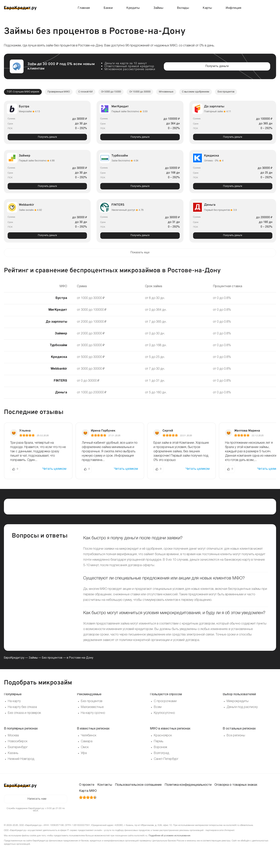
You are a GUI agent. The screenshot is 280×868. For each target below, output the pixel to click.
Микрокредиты (238, 707)
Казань (13, 758)
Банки (108, 8)
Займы (158, 8)
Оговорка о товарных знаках (236, 790)
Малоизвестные (92, 712)
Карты (207, 8)
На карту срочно (93, 718)
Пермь (159, 747)
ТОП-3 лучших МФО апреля (26, 92)
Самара (87, 747)
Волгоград (161, 758)
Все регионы (236, 741)
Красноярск (163, 741)
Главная (84, 8)
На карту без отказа (22, 712)
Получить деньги (47, 138)
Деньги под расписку (242, 712)
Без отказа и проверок (24, 718)
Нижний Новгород (21, 764)
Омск (85, 753)
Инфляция (233, 8)
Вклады (183, 8)
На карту (14, 707)
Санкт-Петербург (166, 764)
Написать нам (37, 805)
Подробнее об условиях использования (169, 842)
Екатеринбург (18, 753)
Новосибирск (18, 747)
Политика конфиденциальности (188, 790)
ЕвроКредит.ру (14, 663)
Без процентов (52, 663)
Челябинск (89, 741)
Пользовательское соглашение (138, 790)
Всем (158, 712)
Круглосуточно (164, 718)
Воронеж (161, 753)
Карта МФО (88, 796)
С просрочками (165, 707)
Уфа (84, 758)
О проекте (87, 790)
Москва (13, 741)
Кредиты (133, 8)
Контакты (105, 790)
